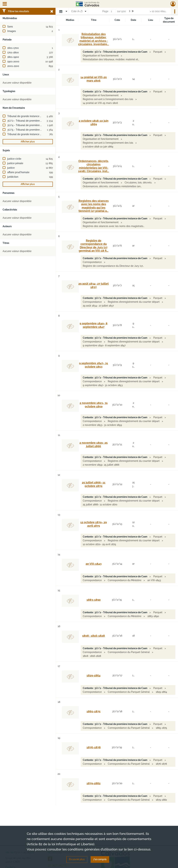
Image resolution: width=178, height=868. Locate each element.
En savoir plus (77, 859)
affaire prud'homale (18, 172)
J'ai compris (100, 859)
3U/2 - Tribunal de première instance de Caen (34, 121)
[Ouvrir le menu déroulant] (5, 4)
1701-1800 (13, 52)
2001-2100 (13, 66)
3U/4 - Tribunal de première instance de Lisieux (35, 125)
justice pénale (15, 163)
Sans (10, 27)
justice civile (14, 159)
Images (12, 31)
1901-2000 (13, 61)
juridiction (13, 177)
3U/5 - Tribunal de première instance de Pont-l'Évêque (39, 130)
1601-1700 (13, 48)
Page (105, 11)
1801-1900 (13, 57)
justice (11, 168)
